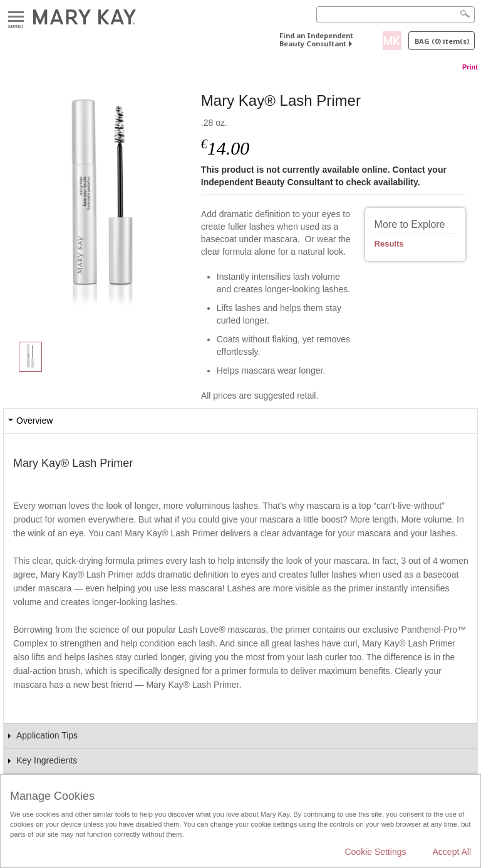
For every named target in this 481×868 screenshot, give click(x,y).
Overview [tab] (34, 421)
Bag (442, 41)
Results (389, 244)
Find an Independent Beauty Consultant (316, 39)
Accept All (452, 852)
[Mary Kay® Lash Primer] (102, 204)
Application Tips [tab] (47, 735)
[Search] (396, 15)
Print (470, 67)
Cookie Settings (375, 852)
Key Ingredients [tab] (47, 760)
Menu (16, 17)
